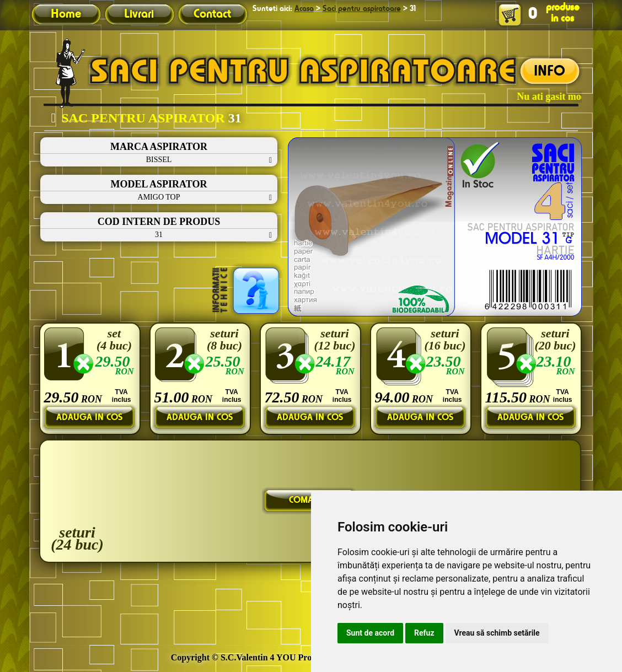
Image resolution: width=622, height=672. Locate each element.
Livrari (139, 14)
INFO (549, 72)
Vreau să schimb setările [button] (497, 633)
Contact (212, 14)
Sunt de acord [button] (370, 633)
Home (66, 14)
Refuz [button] (424, 633)
